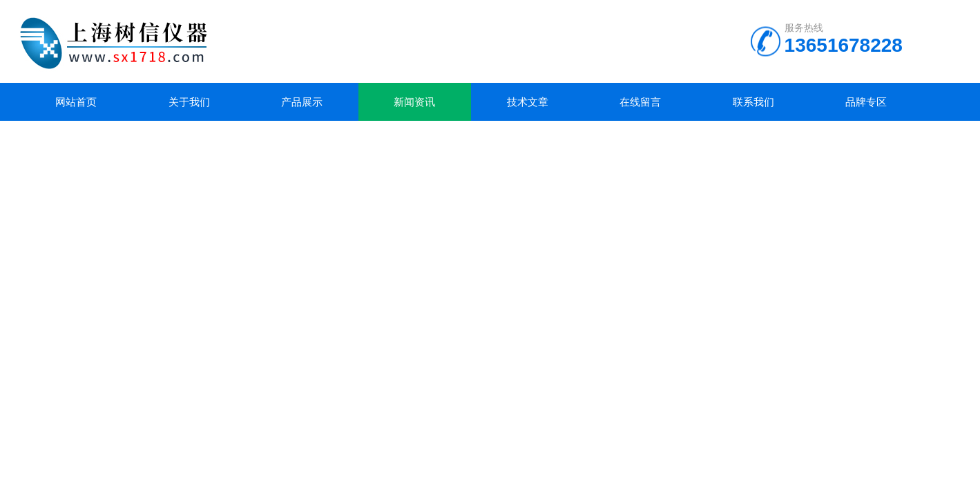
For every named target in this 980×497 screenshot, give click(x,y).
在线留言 (640, 102)
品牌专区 (866, 102)
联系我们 (753, 102)
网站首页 (76, 102)
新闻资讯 (414, 102)
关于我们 (189, 102)
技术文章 (528, 102)
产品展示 (302, 102)
